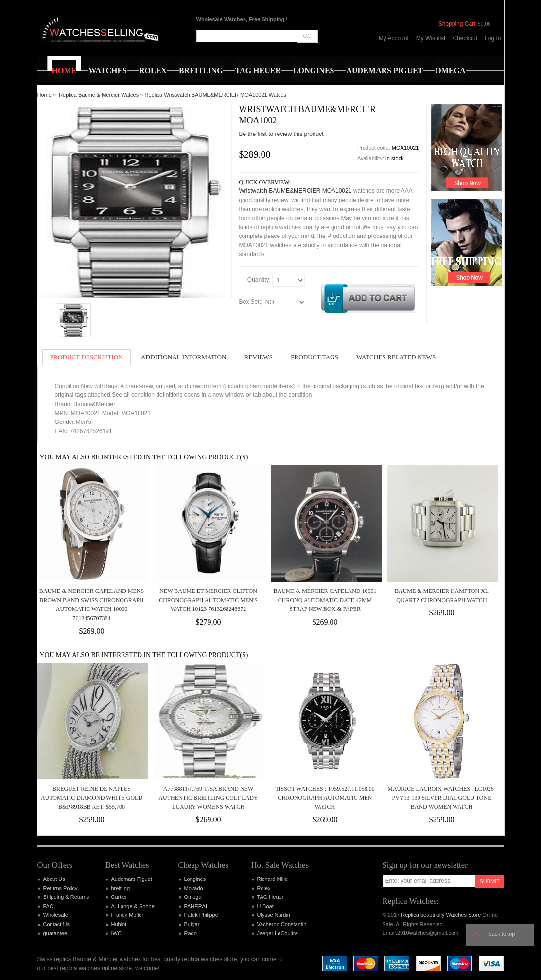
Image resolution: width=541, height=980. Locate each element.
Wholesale (56, 915)
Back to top (502, 934)
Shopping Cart (457, 24)
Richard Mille (273, 879)
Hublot (119, 924)
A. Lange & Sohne (133, 906)
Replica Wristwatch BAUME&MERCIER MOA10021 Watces (215, 95)
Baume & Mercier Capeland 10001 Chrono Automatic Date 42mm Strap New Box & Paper (325, 600)
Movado (194, 888)
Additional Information (184, 357)
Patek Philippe (201, 915)
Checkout (465, 38)
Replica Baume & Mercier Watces (99, 95)
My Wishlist (431, 38)
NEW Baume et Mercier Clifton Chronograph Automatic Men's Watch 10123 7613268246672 (208, 600)
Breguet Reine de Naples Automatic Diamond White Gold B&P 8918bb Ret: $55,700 (92, 798)
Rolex (264, 888)
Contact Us (56, 924)
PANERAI (196, 906)
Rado (191, 933)
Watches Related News (396, 357)
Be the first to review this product (281, 134)
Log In (493, 38)
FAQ (49, 906)
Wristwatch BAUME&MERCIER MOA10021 (296, 191)
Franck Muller (128, 915)
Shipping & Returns (66, 897)
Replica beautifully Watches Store (441, 915)
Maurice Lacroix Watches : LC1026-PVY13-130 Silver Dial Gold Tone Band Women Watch (441, 798)
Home (44, 95)
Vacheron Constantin (282, 924)
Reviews (259, 357)
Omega (193, 897)
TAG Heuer (270, 897)
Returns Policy (61, 888)
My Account (394, 38)
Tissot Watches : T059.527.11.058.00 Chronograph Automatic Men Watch (325, 798)
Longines (195, 879)
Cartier (119, 897)
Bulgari (192, 924)
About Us (54, 879)
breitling (121, 888)
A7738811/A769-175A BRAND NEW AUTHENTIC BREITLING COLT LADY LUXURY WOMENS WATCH (208, 798)
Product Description (87, 357)
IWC (116, 933)
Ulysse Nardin (274, 915)
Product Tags (314, 357)
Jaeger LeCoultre (278, 933)
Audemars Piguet (132, 879)
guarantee (55, 933)
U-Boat (265, 906)
